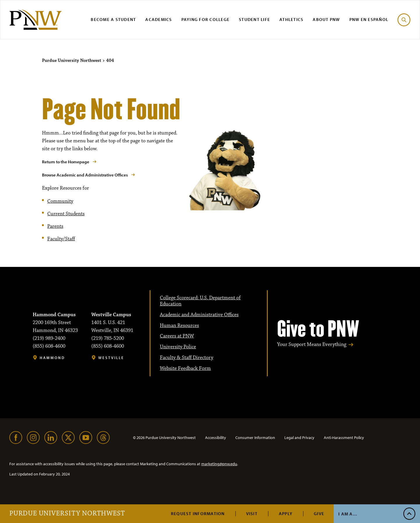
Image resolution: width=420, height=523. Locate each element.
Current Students (66, 214)
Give (319, 514)
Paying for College (206, 19)
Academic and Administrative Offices (199, 315)
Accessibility (216, 438)
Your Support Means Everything (312, 345)
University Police (178, 347)
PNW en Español (369, 19)
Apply (286, 514)
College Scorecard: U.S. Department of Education (200, 301)
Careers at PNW (177, 336)
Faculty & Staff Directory (187, 358)
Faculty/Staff (61, 239)
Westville (111, 358)
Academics (159, 19)
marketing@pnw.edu (219, 464)
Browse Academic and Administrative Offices (85, 175)
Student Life (254, 19)
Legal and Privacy (299, 438)
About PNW (326, 19)
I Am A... (348, 514)
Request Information (198, 514)
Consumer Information (255, 438)
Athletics (291, 19)
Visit (252, 514)
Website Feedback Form (185, 368)
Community (60, 201)
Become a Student (113, 19)
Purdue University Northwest (67, 514)
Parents (55, 226)
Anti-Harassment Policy (344, 438)
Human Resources (179, 326)
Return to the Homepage (66, 162)
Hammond (52, 358)
